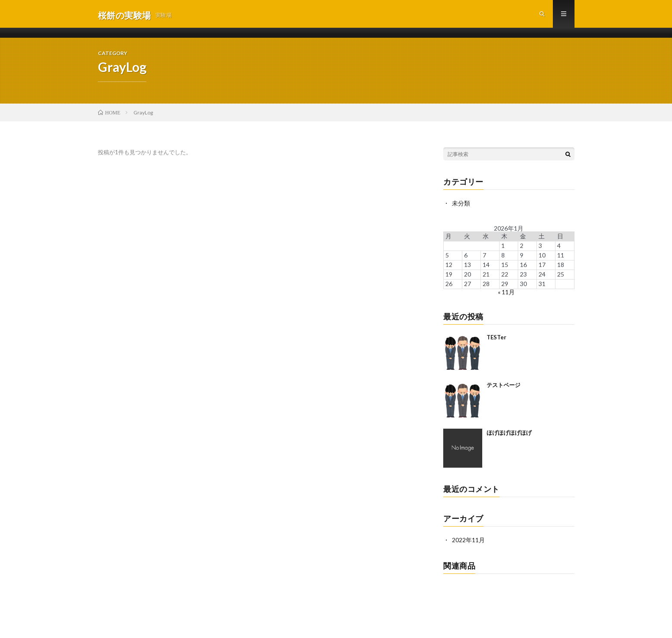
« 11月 (506, 294)
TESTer (497, 339)
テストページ (503, 387)
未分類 (461, 206)
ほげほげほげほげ (509, 435)
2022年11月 (468, 542)
